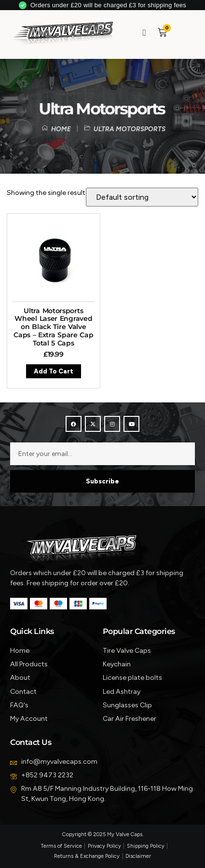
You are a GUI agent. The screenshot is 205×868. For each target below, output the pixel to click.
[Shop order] (142, 197)
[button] (181, 32)
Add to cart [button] (54, 371)
